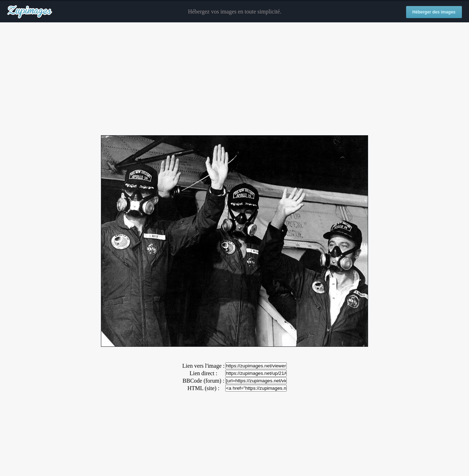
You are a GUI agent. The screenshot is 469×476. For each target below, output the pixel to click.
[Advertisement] (234, 79)
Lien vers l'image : (203, 366)
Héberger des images (434, 12)
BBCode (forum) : (203, 381)
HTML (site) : (203, 388)
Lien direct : (203, 373)
